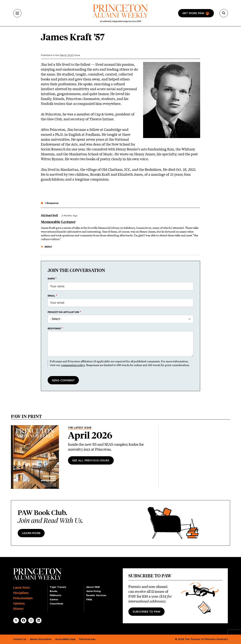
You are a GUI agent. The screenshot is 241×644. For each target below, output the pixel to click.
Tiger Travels (58, 587)
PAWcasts (56, 595)
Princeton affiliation (63, 312)
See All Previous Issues (91, 461)
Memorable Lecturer (58, 222)
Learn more (31, 533)
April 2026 (90, 435)
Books (54, 591)
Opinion (19, 603)
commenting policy (73, 365)
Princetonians (23, 598)
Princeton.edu (87, 639)
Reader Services (96, 595)
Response (54, 329)
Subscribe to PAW (146, 612)
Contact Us (20, 639)
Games (54, 600)
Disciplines (21, 593)
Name (51, 279)
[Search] (224, 13)
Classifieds (56, 604)
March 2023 (67, 55)
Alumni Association (41, 639)
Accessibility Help (65, 639)
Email (51, 296)
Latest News (21, 588)
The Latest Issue (80, 428)
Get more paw (193, 13)
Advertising (93, 591)
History (18, 609)
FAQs (89, 600)
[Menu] (17, 13)
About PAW (93, 587)
